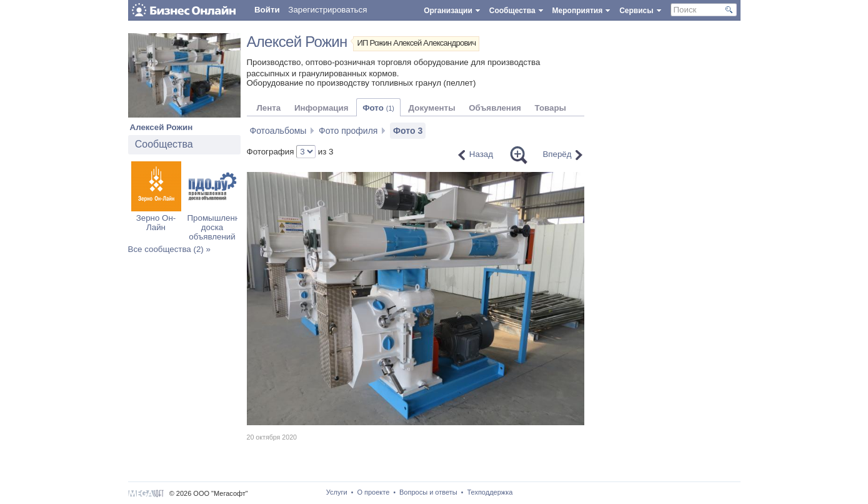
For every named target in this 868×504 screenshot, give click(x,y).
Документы (432, 108)
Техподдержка (490, 492)
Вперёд (557, 154)
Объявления (495, 108)
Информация (321, 108)
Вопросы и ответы (428, 492)
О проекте (373, 492)
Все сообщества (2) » (169, 249)
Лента (269, 108)
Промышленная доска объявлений (218, 227)
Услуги (337, 492)
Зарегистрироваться (327, 10)
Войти (267, 10)
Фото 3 (408, 131)
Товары (551, 108)
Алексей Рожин (162, 127)
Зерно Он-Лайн (156, 223)
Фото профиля (348, 131)
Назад (481, 154)
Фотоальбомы (278, 131)
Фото (378, 108)
